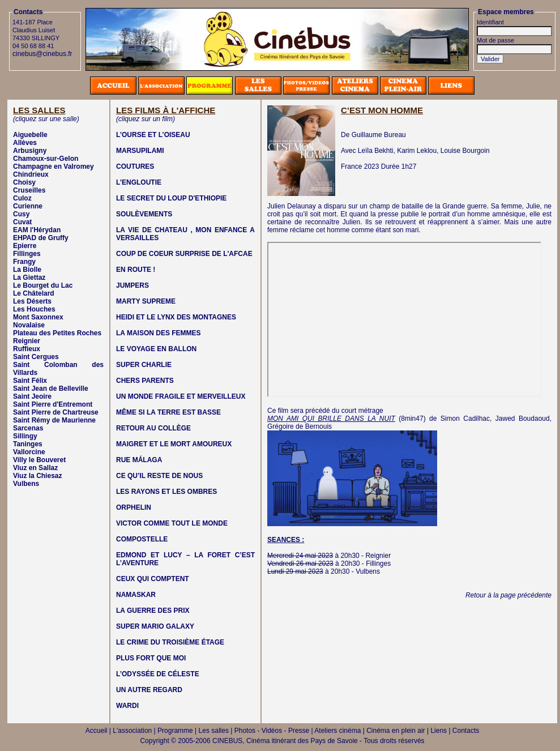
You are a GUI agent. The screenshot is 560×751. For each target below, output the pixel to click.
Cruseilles (29, 190)
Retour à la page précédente (508, 595)
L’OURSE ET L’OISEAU (153, 135)
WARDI (127, 706)
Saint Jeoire (32, 396)
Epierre (25, 246)
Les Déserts (32, 301)
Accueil (97, 731)
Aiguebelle (30, 135)
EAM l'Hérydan (37, 230)
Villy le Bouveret (39, 460)
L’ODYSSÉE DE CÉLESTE (158, 674)
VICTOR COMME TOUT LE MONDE (172, 523)
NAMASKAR (136, 595)
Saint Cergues (36, 357)
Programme (175, 731)
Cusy (21, 214)
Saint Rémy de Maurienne (54, 420)
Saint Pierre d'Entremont (53, 404)
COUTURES (135, 167)
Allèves (25, 143)
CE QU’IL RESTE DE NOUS (159, 476)
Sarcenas (28, 428)
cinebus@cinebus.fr (42, 54)
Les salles (214, 731)
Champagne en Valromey (54, 167)
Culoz (22, 198)
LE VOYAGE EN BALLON (156, 349)
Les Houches (34, 309)
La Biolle (27, 270)
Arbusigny (30, 151)
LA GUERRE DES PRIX (153, 611)
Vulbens (26, 484)
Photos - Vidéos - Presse (272, 731)
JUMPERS (132, 285)
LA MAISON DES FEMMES (159, 333)
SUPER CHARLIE (144, 365)
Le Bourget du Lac (43, 285)
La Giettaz (29, 278)
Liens (439, 731)
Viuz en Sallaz (35, 468)
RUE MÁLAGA (139, 460)
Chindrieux (31, 174)
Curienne (28, 206)
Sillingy (25, 436)
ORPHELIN (134, 507)
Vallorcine (29, 452)
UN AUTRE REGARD (149, 690)
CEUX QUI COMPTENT (153, 579)
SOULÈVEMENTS (144, 214)
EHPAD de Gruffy (41, 238)
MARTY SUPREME (146, 301)
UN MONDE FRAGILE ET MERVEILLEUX (181, 396)
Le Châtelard (34, 293)
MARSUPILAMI (140, 151)
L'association (132, 731)
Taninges (28, 444)
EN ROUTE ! (136, 270)
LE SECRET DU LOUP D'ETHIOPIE (171, 198)
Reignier (27, 341)
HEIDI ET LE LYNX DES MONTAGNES (176, 317)
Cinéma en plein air (396, 731)
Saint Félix (30, 381)
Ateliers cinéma (337, 731)
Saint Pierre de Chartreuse (56, 412)
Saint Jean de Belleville (51, 389)
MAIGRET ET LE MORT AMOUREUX (174, 444)
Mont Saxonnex (38, 317)
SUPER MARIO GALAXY (155, 626)
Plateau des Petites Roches (57, 333)
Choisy (24, 182)
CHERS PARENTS (145, 381)
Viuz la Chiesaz (37, 476)
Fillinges (27, 254)
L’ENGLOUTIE (139, 182)
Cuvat (22, 222)
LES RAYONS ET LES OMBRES (166, 492)
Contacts (466, 731)
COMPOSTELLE (142, 539)
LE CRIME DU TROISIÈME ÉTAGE (170, 642)
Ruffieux (27, 349)
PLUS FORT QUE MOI (151, 658)
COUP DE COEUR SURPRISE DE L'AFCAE (184, 254)
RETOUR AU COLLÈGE (153, 428)
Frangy (24, 262)
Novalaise (29, 325)
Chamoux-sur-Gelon (46, 159)
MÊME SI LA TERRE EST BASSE (168, 412)
